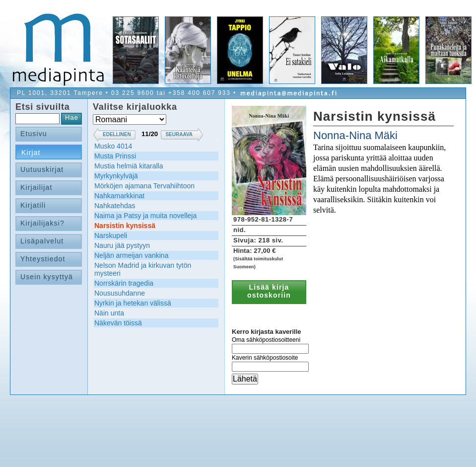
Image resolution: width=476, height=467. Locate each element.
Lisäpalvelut (42, 241)
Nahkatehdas (115, 206)
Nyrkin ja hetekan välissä (133, 303)
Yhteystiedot (43, 259)
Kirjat (31, 153)
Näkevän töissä (118, 323)
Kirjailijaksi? (42, 223)
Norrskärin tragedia (124, 283)
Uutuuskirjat (42, 169)
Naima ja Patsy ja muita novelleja (145, 216)
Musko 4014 (113, 146)
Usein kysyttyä (47, 277)
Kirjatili (33, 205)
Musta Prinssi (115, 156)
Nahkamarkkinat (119, 196)
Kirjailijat (36, 187)
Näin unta (109, 313)
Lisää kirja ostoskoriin (269, 291)
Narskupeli (111, 235)
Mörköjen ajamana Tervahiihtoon (144, 186)
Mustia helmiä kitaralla (129, 166)
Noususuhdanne (120, 293)
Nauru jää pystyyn (122, 245)
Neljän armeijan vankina (131, 255)
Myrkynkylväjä (116, 176)
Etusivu (34, 134)
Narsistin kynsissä (125, 226)
